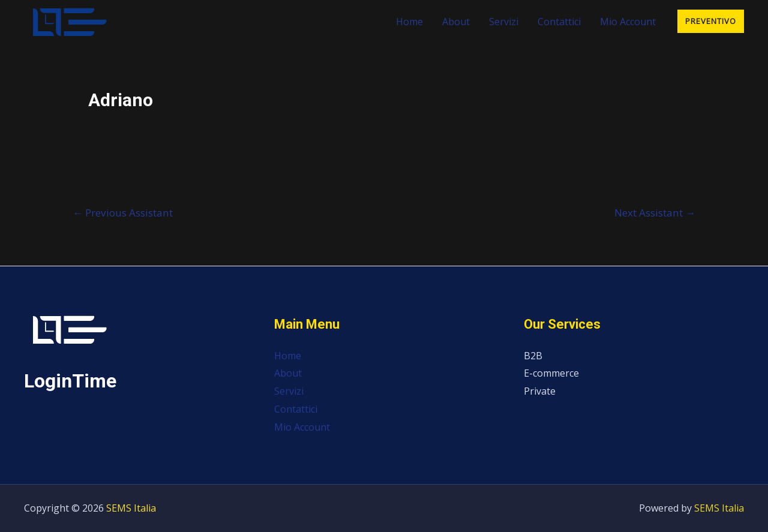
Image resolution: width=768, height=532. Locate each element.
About (456, 22)
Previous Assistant (123, 213)
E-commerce (551, 373)
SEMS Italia (131, 508)
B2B (533, 356)
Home (409, 22)
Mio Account (628, 22)
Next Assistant (655, 213)
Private (540, 391)
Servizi (504, 22)
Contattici (559, 22)
